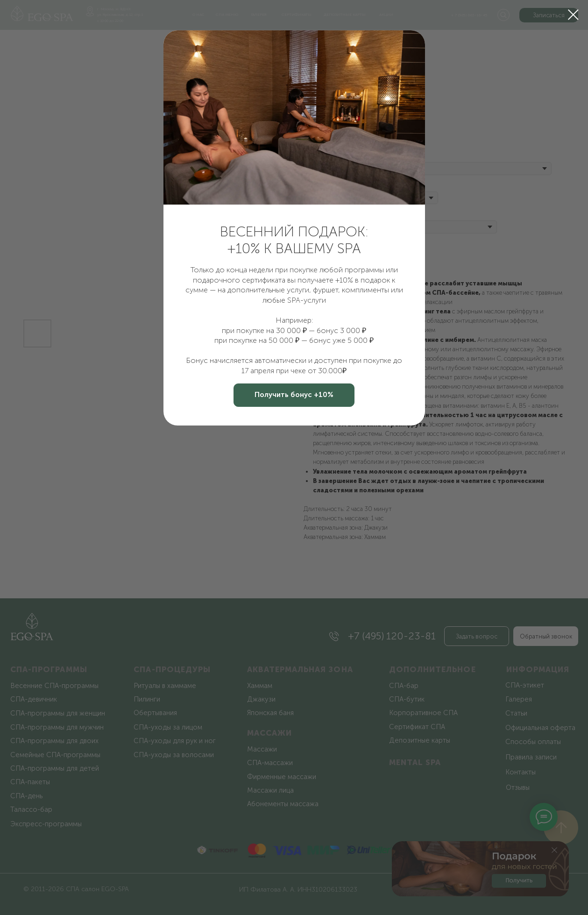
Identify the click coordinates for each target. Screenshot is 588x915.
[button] (294, 395)
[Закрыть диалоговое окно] (573, 15)
